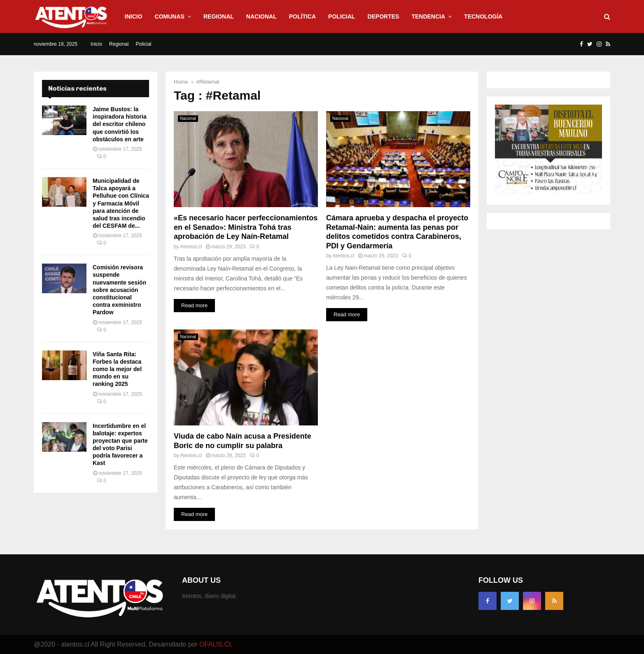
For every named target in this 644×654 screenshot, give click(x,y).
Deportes (383, 16)
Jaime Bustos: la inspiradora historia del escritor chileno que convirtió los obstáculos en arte (120, 124)
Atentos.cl (191, 247)
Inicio (134, 16)
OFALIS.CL (216, 644)
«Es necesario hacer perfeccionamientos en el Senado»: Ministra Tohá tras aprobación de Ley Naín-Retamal (246, 227)
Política (302, 16)
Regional (219, 16)
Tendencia (428, 16)
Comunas (170, 16)
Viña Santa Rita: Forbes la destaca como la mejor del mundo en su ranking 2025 (117, 369)
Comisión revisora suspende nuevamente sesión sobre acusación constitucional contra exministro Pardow (119, 290)
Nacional (261, 16)
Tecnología (483, 16)
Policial (342, 16)
